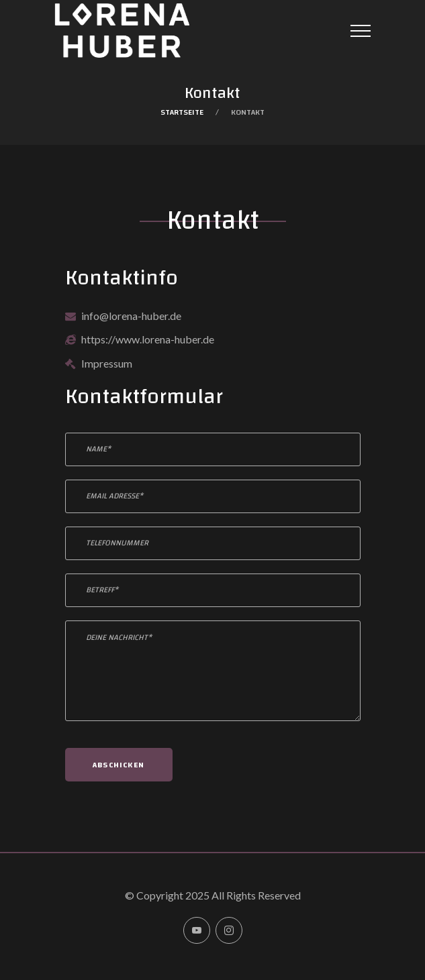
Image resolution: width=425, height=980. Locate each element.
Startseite (182, 112)
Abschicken (119, 765)
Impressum (107, 363)
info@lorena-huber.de (131, 316)
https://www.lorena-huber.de (148, 339)
